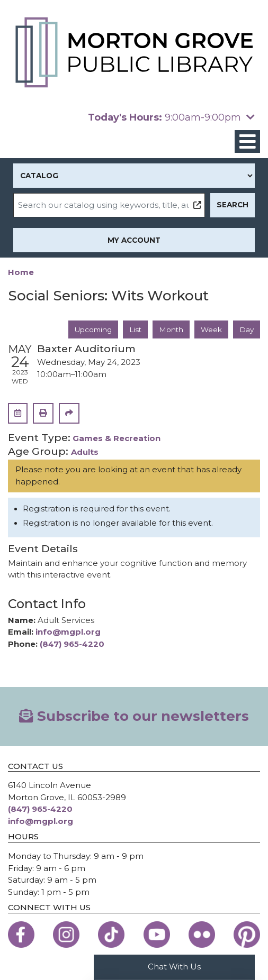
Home (21, 272)
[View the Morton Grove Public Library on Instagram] (66, 935)
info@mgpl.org (68, 632)
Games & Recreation (117, 438)
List (135, 329)
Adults (85, 452)
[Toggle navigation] (247, 141)
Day (247, 329)
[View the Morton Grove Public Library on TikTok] (111, 935)
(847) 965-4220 (72, 644)
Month (171, 329)
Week (211, 329)
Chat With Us (174, 967)
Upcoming (93, 329)
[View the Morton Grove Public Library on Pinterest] (247, 935)
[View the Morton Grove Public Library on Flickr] (202, 935)
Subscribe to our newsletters (134, 716)
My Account (134, 240)
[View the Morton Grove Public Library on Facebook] (21, 935)
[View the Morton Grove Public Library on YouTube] (157, 935)
